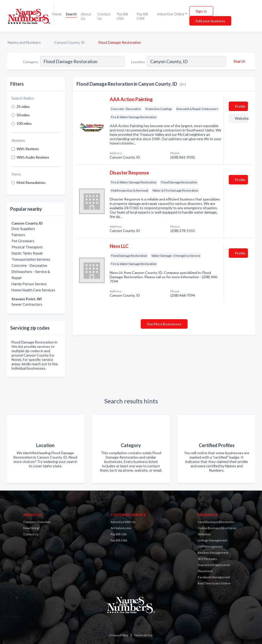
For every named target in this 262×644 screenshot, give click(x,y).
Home (57, 14)
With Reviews (28, 149)
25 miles (23, 107)
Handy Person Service (29, 284)
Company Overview (37, 522)
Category (31, 62)
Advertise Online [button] (171, 14)
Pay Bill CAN (142, 16)
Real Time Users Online (214, 583)
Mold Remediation (31, 182)
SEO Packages (207, 559)
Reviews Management (213, 553)
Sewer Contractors (27, 304)
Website (241, 118)
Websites (204, 534)
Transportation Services (31, 259)
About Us (86, 16)
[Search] (238, 61)
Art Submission (121, 528)
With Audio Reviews (33, 157)
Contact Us (104, 16)
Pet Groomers (23, 241)
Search (71, 14)
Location (138, 62)
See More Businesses (164, 324)
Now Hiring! (32, 528)
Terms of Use (143, 635)
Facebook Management (214, 577)
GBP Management (210, 546)
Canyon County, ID (70, 42)
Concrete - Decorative (29, 265)
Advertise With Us (123, 522)
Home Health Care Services (33, 290)
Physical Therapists (27, 247)
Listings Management (212, 540)
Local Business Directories (216, 522)
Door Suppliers (23, 229)
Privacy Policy (119, 635)
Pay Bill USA (122, 16)
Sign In (201, 11)
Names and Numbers (24, 42)
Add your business (210, 21)
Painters (18, 235)
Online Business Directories (217, 528)
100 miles (24, 123)
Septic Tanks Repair (27, 253)
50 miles (23, 115)
